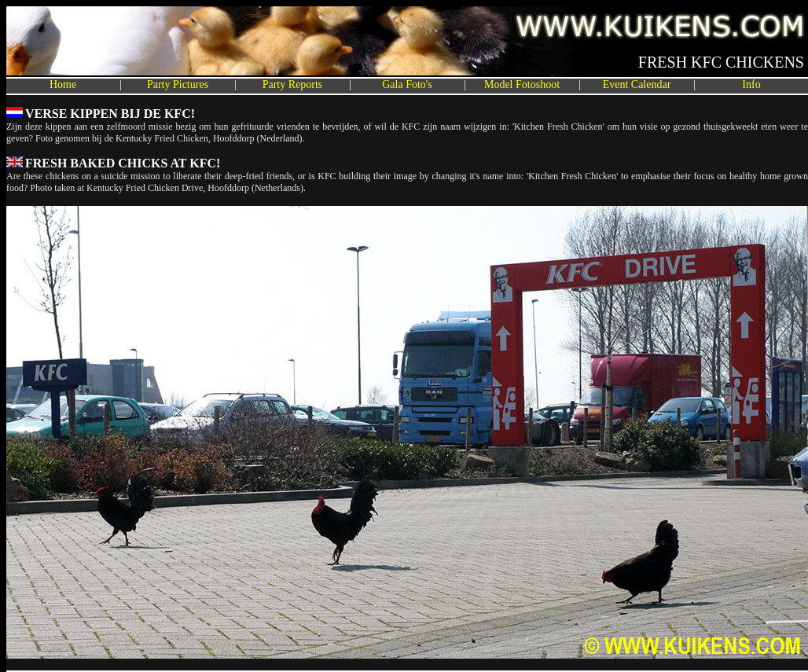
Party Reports (293, 84)
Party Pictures (178, 84)
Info (751, 84)
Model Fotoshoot (522, 84)
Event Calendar (637, 84)
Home (63, 84)
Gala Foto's (407, 84)
